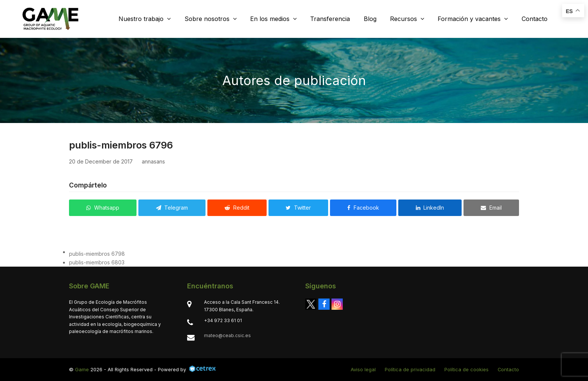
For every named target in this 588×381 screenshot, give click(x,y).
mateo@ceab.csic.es (227, 335)
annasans (153, 161)
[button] (103, 208)
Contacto (508, 369)
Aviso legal (363, 369)
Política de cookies (466, 369)
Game (82, 369)
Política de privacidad (410, 369)
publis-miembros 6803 (97, 262)
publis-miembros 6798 (97, 254)
